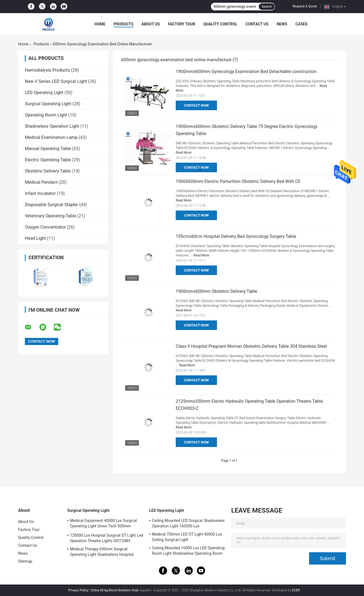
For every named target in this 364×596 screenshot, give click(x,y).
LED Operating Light (44, 93)
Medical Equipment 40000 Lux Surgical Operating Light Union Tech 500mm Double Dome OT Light (103, 524)
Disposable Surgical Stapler (52, 205)
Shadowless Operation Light (52, 126)
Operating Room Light (46, 115)
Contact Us (257, 24)
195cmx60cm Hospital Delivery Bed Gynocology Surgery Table (236, 236)
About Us (151, 24)
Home (100, 24)
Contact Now (196, 105)
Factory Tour (182, 24)
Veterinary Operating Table (51, 216)
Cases (301, 24)
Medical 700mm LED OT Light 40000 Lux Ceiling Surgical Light (187, 537)
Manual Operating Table (48, 149)
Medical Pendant (41, 182)
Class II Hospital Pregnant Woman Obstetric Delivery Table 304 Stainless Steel (251, 346)
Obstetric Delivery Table (48, 171)
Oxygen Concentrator (45, 227)
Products (124, 24)
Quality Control (220, 24)
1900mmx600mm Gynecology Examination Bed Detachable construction (246, 71)
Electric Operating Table (48, 160)
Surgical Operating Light (48, 104)
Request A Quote (305, 6)
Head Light (35, 238)
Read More (184, 153)
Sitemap (25, 561)
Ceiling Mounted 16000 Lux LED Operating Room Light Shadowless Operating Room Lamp (188, 551)
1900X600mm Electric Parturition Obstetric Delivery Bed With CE (238, 181)
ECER (296, 590)
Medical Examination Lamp (51, 137)
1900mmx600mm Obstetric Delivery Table (216, 291)
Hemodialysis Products (47, 70)
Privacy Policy (78, 590)
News (282, 24)
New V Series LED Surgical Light (56, 81)
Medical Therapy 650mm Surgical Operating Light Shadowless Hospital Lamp (102, 553)
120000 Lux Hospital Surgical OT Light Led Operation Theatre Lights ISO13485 (107, 538)
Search (267, 7)
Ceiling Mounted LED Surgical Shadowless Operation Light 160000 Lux (188, 523)
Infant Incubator (40, 193)
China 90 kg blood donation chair (115, 590)
